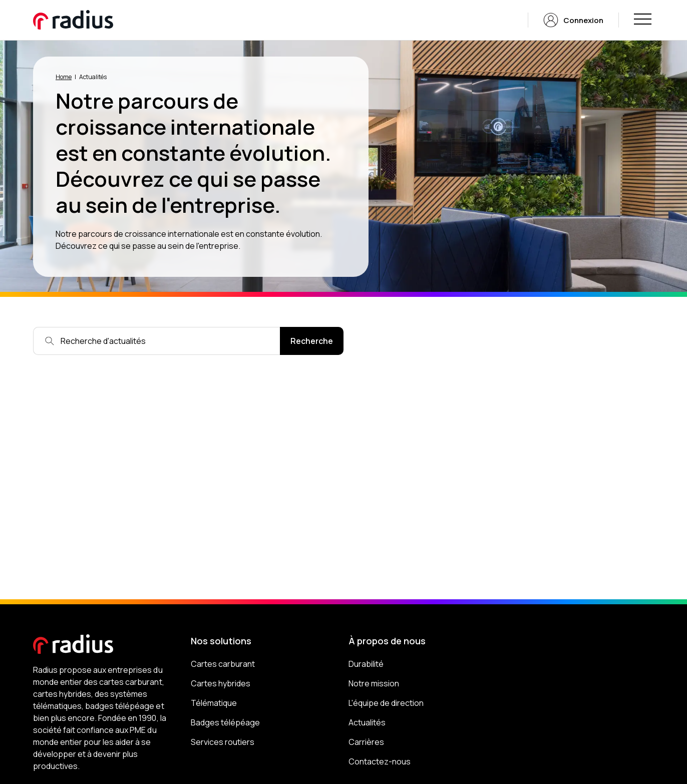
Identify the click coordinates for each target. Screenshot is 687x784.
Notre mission (374, 683)
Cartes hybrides (221, 683)
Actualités (367, 722)
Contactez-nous (380, 761)
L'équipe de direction (386, 703)
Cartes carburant (223, 664)
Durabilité (366, 664)
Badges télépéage (225, 722)
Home (64, 77)
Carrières (366, 742)
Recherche (312, 341)
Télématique (214, 703)
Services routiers (223, 742)
